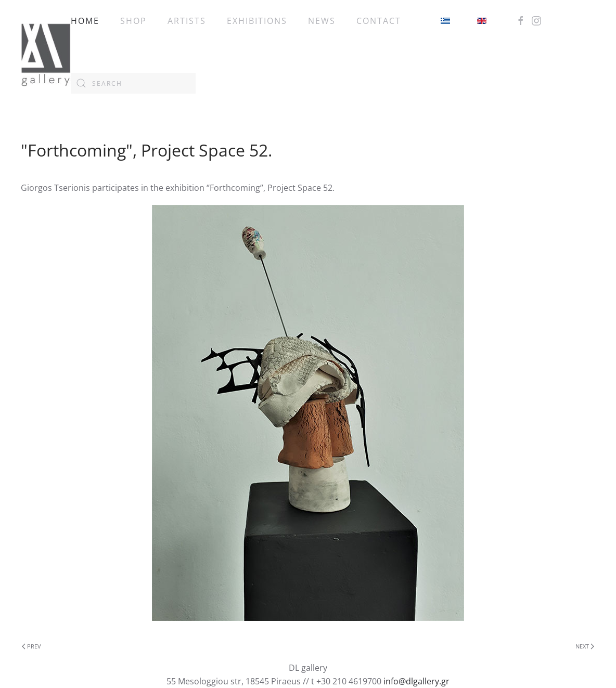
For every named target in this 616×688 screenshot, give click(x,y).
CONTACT (379, 21)
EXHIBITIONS (257, 21)
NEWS (322, 21)
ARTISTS (187, 21)
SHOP (133, 21)
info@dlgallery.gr (416, 681)
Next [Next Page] (585, 646)
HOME (85, 21)
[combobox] (133, 83)
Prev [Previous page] (31, 646)
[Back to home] (46, 52)
